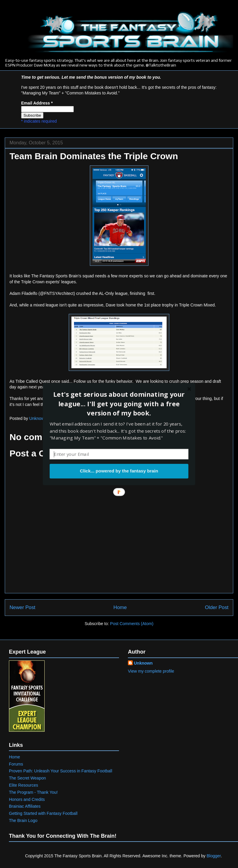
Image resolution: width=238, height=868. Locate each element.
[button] (119, 404)
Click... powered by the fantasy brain (119, 471)
